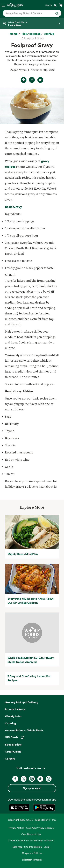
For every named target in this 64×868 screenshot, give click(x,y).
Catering (10, 723)
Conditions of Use (31, 834)
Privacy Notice (16, 828)
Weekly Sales (13, 716)
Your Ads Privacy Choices (40, 828)
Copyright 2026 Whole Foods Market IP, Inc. (32, 820)
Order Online (13, 752)
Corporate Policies (32, 853)
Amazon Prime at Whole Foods (24, 730)
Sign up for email (32, 788)
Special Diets (13, 745)
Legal (47, 847)
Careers (10, 759)
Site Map (18, 847)
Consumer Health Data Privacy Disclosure (31, 840)
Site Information (33, 847)
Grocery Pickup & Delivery (22, 702)
